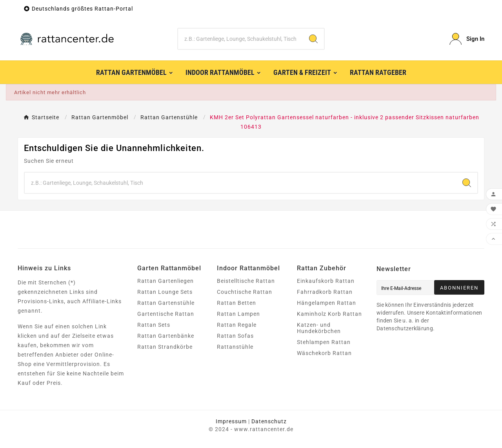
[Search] (313, 39)
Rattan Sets (154, 325)
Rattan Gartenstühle (166, 303)
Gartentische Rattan (166, 314)
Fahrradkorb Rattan (325, 292)
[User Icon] (467, 39)
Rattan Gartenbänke (166, 336)
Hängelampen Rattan (326, 303)
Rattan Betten (236, 303)
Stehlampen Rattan (324, 342)
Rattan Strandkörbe (165, 347)
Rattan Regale (237, 325)
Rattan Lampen (238, 314)
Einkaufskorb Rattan (326, 281)
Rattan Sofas (235, 336)
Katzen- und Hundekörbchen (319, 328)
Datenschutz (269, 421)
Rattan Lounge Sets (165, 292)
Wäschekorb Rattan (324, 353)
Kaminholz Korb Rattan (329, 314)
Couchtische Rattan (245, 292)
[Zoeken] (241, 39)
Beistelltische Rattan (246, 281)
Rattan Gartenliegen (166, 281)
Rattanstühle (235, 347)
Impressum (231, 421)
